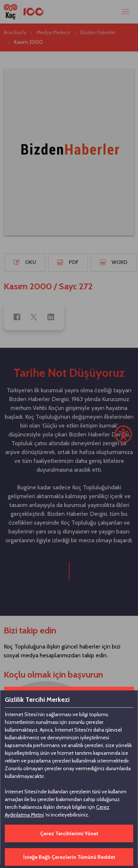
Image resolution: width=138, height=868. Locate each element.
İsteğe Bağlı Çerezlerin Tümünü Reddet (69, 857)
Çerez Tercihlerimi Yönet (69, 833)
